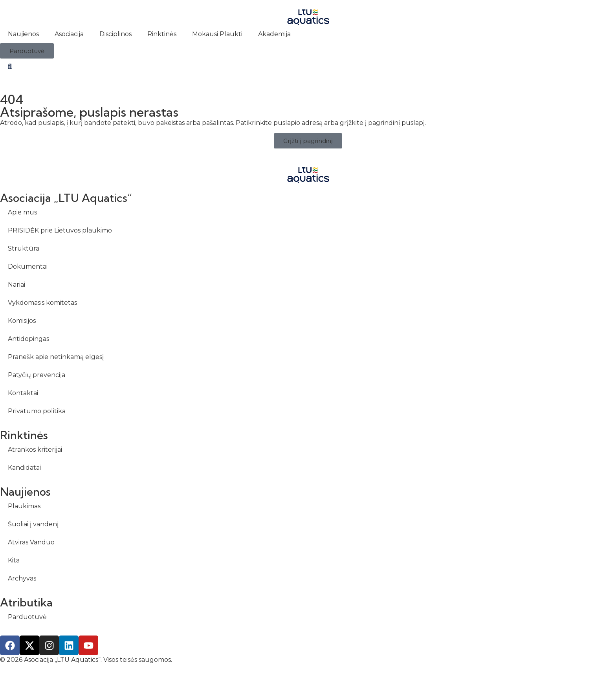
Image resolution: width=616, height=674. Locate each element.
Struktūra (24, 248)
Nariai (16, 285)
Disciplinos (115, 34)
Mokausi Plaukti (217, 34)
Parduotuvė (27, 617)
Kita (14, 560)
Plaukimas (24, 506)
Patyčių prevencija (37, 375)
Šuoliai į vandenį (33, 524)
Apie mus (22, 212)
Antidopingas (28, 339)
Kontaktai (23, 393)
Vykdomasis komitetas (42, 303)
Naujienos (23, 34)
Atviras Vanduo (31, 542)
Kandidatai (24, 468)
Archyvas (22, 578)
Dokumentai (28, 266)
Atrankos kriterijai (35, 450)
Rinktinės (162, 34)
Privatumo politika (37, 411)
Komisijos (22, 321)
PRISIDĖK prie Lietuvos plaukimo (60, 230)
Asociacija (69, 34)
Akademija (274, 34)
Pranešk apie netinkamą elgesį (56, 357)
